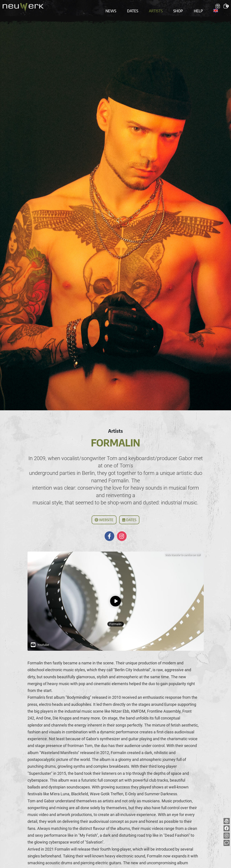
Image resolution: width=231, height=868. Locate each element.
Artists (158, 7)
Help (195, 7)
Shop (177, 7)
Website (104, 514)
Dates (138, 7)
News (119, 7)
